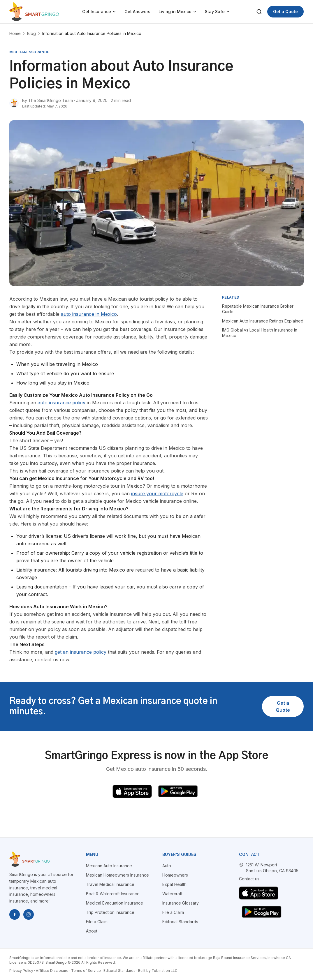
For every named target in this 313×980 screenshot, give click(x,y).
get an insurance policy (81, 652)
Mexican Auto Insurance (109, 866)
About (92, 931)
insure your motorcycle (157, 493)
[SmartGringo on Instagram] (29, 914)
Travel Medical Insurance (110, 884)
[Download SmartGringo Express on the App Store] (132, 791)
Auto (167, 866)
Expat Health (174, 884)
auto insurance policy (61, 403)
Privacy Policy (21, 971)
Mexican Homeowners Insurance (117, 875)
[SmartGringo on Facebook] (15, 914)
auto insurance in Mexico (89, 314)
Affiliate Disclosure (52, 971)
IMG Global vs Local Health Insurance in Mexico (260, 333)
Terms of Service (86, 971)
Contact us (249, 879)
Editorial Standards (180, 922)
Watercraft (172, 894)
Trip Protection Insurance (110, 912)
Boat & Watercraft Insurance (113, 894)
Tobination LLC (165, 971)
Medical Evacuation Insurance (115, 903)
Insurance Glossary (181, 903)
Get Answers (137, 12)
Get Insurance (99, 12)
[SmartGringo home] (34, 12)
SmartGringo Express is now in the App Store (157, 756)
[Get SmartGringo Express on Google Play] (178, 791)
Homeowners (175, 875)
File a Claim (97, 922)
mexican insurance (29, 52)
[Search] (259, 12)
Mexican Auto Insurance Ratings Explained (263, 321)
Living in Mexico (178, 12)
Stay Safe (217, 12)
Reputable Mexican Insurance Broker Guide (258, 309)
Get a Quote (285, 12)
